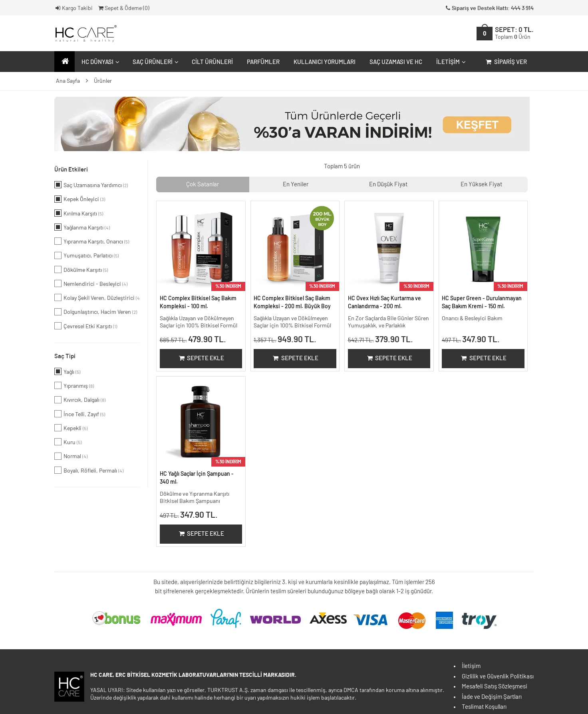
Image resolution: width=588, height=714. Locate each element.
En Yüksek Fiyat (481, 184)
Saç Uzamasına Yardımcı (91, 185)
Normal (71, 456)
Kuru (68, 442)
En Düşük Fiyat (388, 184)
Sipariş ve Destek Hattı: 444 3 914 (489, 8)
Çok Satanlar (203, 184)
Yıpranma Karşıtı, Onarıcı (92, 241)
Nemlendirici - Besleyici (91, 283)
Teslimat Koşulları (484, 707)
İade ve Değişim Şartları (492, 697)
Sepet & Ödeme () (123, 8)
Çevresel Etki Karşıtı (86, 326)
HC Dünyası (99, 62)
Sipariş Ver (506, 62)
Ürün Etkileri (71, 170)
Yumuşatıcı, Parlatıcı (86, 255)
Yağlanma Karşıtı (82, 227)
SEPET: (514, 33)
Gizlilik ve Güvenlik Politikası (498, 677)
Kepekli (71, 428)
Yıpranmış (74, 385)
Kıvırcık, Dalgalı (80, 400)
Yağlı (67, 371)
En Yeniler (296, 184)
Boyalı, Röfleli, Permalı (89, 470)
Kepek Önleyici (80, 199)
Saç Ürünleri (155, 62)
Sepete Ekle (201, 358)
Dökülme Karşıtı (81, 269)
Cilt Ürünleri (212, 62)
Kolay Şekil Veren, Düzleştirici (97, 297)
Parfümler (263, 62)
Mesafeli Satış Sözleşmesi (495, 687)
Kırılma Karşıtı (79, 213)
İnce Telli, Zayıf (80, 414)
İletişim (450, 62)
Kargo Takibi (73, 8)
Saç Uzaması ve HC (396, 62)
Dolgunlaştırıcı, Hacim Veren (96, 312)
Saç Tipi (65, 356)
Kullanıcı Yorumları (325, 62)
